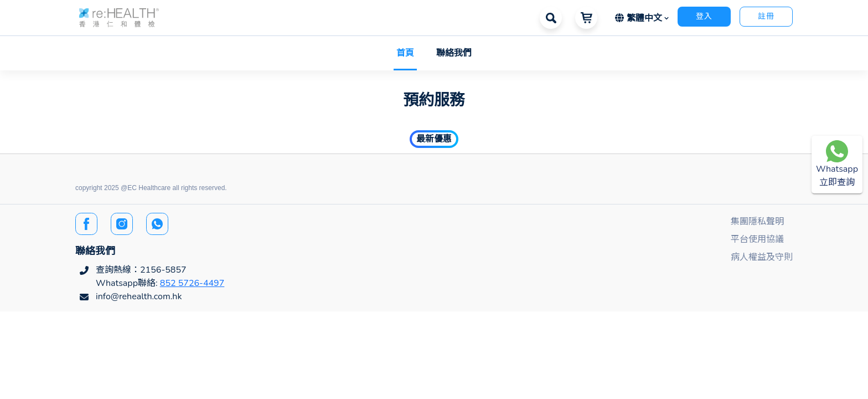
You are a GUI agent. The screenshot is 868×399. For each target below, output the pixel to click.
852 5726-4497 (192, 283)
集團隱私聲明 (757, 222)
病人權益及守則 (762, 257)
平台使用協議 (757, 239)
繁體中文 (640, 18)
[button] (119, 17)
